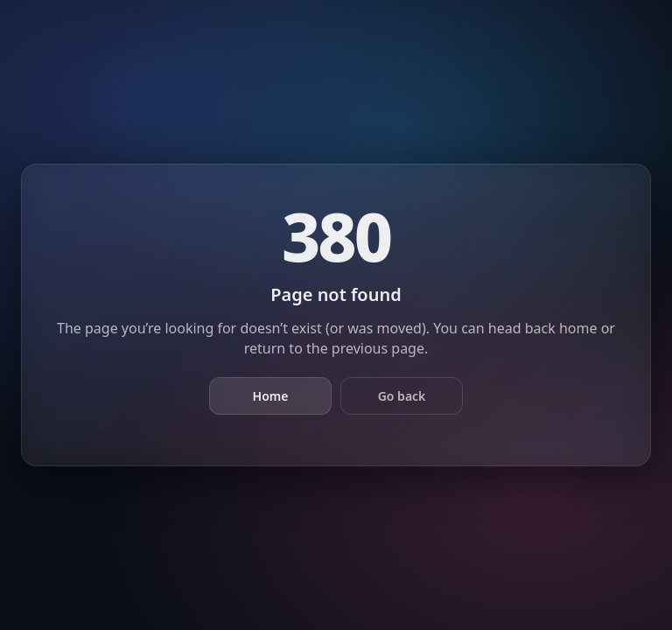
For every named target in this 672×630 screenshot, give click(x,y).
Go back (402, 396)
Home (271, 396)
